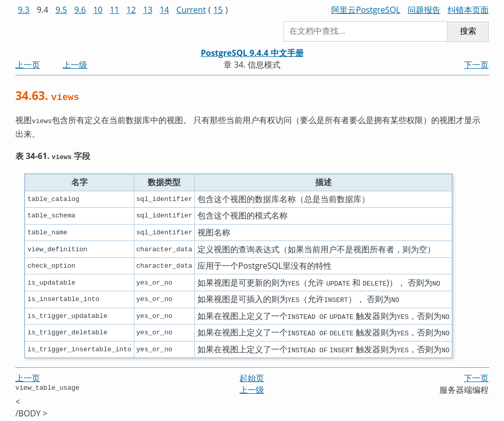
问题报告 (424, 10)
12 (131, 10)
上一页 (28, 65)
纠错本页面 (468, 10)
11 (114, 10)
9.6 (80, 10)
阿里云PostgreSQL (366, 10)
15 (218, 10)
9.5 (61, 10)
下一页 (476, 65)
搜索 (468, 31)
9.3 (24, 10)
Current (191, 10)
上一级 (75, 65)
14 (164, 10)
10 (98, 10)
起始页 (252, 376)
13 (148, 10)
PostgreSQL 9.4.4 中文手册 (252, 53)
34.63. (47, 96)
